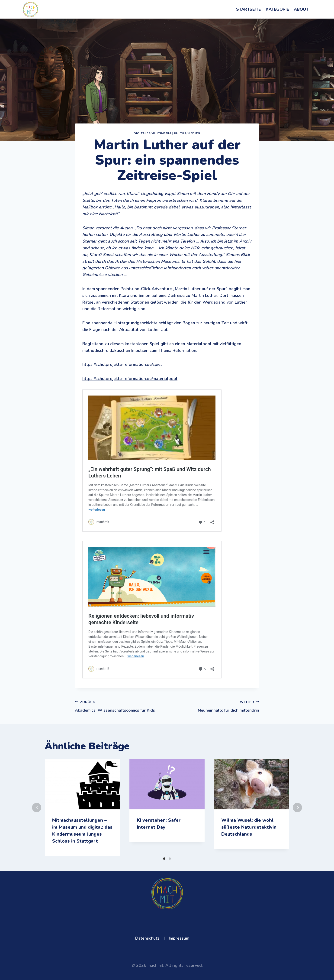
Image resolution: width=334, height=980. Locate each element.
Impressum (179, 938)
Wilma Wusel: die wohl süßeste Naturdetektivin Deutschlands (249, 827)
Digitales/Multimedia (153, 133)
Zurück (37, 808)
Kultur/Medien (187, 133)
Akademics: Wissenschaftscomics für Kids (119, 706)
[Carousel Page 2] (170, 859)
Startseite (248, 9)
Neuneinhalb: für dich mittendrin (215, 706)
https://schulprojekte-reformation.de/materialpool (130, 379)
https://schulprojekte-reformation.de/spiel (122, 364)
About (301, 9)
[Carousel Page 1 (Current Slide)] (164, 859)
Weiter (297, 808)
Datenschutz (147, 938)
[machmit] (31, 9)
